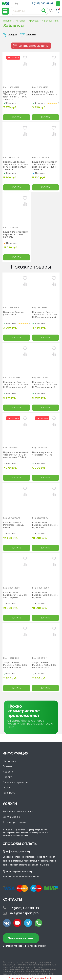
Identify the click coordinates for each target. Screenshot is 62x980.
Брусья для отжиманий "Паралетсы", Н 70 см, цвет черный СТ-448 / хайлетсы (16, 95)
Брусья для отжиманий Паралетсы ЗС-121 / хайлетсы (16, 234)
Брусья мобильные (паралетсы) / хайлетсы (45, 93)
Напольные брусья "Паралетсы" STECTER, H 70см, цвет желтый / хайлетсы (16, 166)
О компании (10, 761)
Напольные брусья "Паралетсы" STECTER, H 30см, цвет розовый (45, 315)
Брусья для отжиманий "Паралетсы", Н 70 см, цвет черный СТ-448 (16, 455)
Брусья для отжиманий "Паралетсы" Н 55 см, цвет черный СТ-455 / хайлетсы (45, 166)
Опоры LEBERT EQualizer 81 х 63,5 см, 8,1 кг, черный (15, 595)
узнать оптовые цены (34, 46)
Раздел (12, 35)
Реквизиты (9, 793)
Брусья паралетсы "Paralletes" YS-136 (42, 454)
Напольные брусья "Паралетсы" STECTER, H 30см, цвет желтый (16, 385)
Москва (18, 946)
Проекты (8, 777)
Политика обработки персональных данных (29, 966)
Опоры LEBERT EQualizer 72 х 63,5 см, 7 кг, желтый (45, 525)
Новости (8, 772)
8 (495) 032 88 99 (43, 3)
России (42, 946)
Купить (17, 117)
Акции (6, 788)
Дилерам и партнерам (15, 782)
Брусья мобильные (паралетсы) (14, 313)
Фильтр (31, 35)
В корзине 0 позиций (30, 978)
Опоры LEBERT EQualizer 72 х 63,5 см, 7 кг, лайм (45, 595)
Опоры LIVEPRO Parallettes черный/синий (14, 525)
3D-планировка (12, 817)
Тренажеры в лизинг (15, 822)
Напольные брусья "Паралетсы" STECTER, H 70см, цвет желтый (45, 385)
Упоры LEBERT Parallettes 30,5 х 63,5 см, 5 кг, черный (15, 665)
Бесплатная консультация (18, 812)
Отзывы (7, 766)
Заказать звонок (21, 938)
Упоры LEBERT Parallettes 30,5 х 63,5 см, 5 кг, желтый (44, 665)
